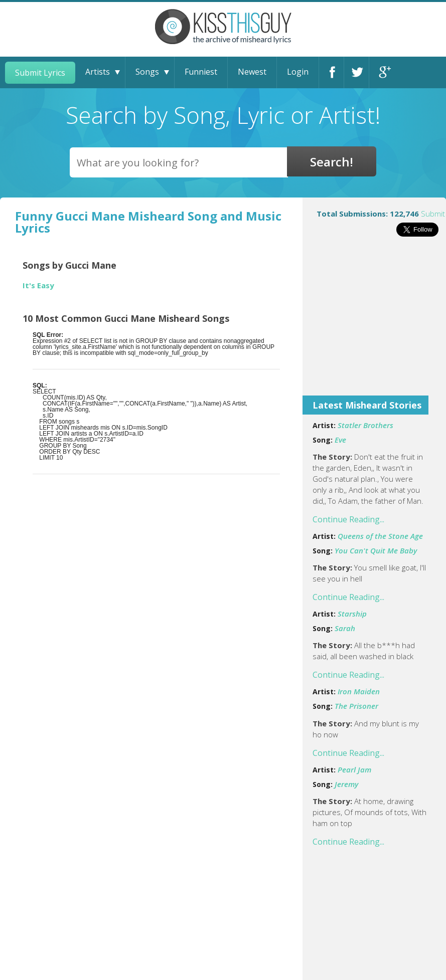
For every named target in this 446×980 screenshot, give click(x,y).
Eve (340, 440)
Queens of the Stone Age (380, 536)
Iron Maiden (359, 691)
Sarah (345, 628)
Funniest (201, 72)
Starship (352, 614)
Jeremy (346, 784)
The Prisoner (356, 706)
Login (298, 72)
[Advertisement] (374, 323)
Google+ (382, 72)
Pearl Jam (354, 769)
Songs (147, 72)
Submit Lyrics (40, 73)
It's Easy (38, 285)
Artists (98, 72)
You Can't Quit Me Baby (376, 550)
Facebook (331, 72)
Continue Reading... (348, 519)
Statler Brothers (365, 425)
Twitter (356, 72)
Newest (252, 72)
